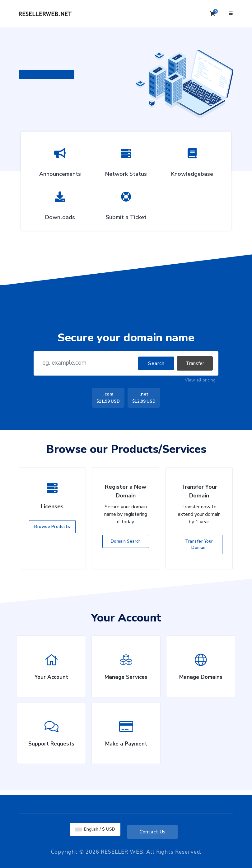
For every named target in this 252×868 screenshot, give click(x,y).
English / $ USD (95, 829)
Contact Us (152, 832)
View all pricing (200, 380)
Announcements (60, 161)
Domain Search (126, 541)
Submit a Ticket (126, 204)
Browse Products (52, 527)
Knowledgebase (192, 161)
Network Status (126, 161)
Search (156, 363)
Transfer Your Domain (199, 544)
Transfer (195, 363)
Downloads (60, 204)
